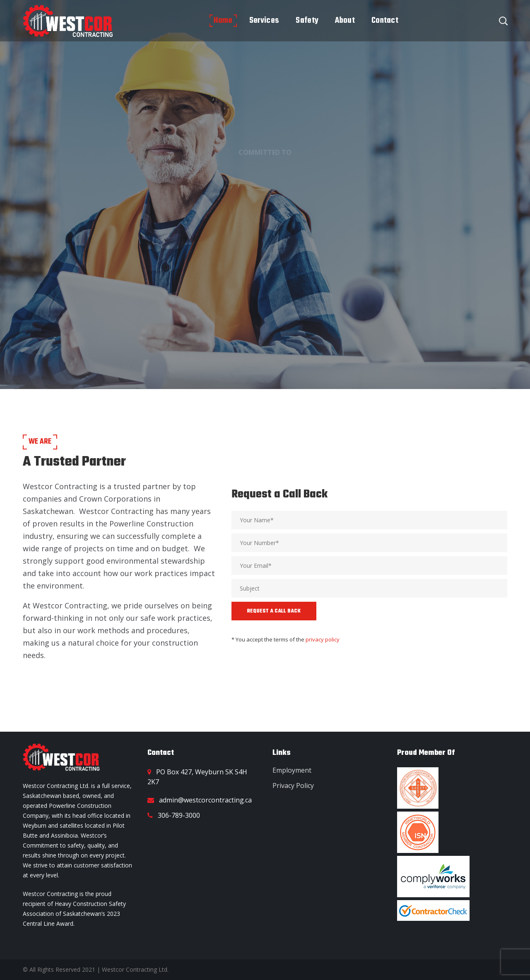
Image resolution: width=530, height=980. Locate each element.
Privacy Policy (293, 785)
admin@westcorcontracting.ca (205, 800)
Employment (292, 770)
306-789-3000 (179, 815)
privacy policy (323, 639)
